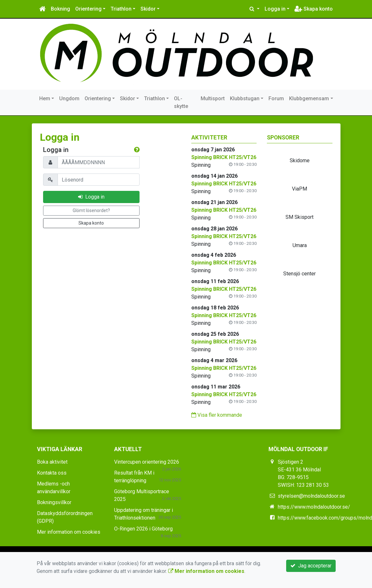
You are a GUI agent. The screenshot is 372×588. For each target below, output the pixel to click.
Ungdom (69, 98)
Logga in (275, 9)
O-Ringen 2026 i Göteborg (143, 529)
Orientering (88, 9)
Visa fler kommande (217, 415)
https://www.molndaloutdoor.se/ (314, 507)
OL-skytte (181, 102)
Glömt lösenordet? (91, 210)
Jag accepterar (311, 566)
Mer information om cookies (69, 532)
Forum (276, 98)
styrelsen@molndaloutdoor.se (311, 496)
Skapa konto (314, 9)
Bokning (60, 9)
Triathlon (121, 9)
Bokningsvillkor (54, 502)
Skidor (148, 9)
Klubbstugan (245, 98)
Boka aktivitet (52, 462)
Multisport (213, 98)
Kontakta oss (52, 473)
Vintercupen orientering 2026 (147, 462)
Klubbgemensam (309, 98)
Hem (45, 98)
